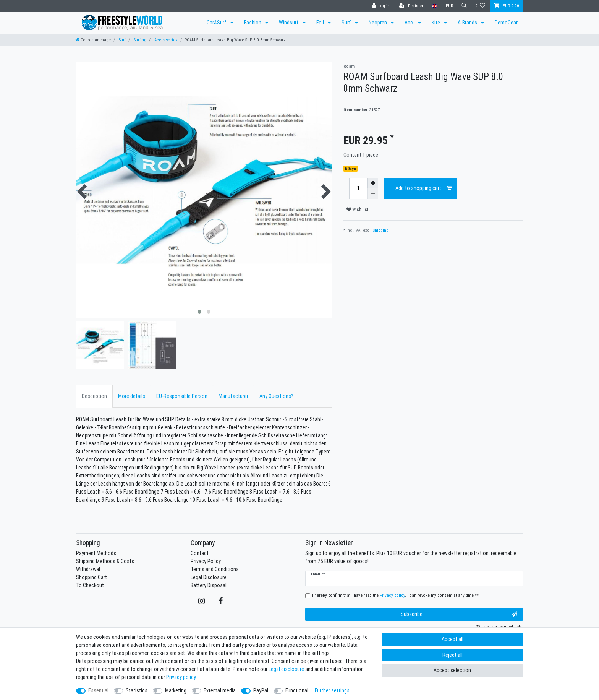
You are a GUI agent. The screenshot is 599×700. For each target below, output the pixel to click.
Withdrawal (88, 569)
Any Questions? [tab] (276, 396)
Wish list (357, 209)
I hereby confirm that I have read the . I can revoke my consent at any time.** (395, 595)
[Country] (433, 6)
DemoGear (506, 23)
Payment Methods (96, 553)
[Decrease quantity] (373, 194)
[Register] (409, 6)
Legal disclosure (286, 669)
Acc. (410, 23)
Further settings (332, 690)
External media (220, 690)
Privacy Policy (206, 561)
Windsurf (289, 23)
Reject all (452, 655)
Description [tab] (94, 396)
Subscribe (459, 614)
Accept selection (452, 670)
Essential (98, 690)
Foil (321, 23)
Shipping (381, 230)
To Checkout (90, 585)
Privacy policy (181, 677)
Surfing (139, 40)
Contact (200, 553)
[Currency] (448, 6)
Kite (436, 23)
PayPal (261, 690)
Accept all (452, 639)
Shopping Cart (91, 577)
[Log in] (379, 6)
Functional (297, 690)
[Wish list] (480, 6)
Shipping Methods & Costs (105, 561)
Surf (347, 23)
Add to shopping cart (424, 188)
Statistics (137, 690)
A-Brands (468, 23)
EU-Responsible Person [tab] (182, 396)
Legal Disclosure (209, 577)
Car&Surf (217, 23)
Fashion (253, 23)
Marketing (176, 690)
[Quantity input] (358, 188)
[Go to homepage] (93, 40)
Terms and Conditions (215, 569)
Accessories (165, 40)
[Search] (463, 6)
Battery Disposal (209, 585)
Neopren (378, 23)
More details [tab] (132, 396)
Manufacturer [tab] (233, 396)
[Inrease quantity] (373, 183)
